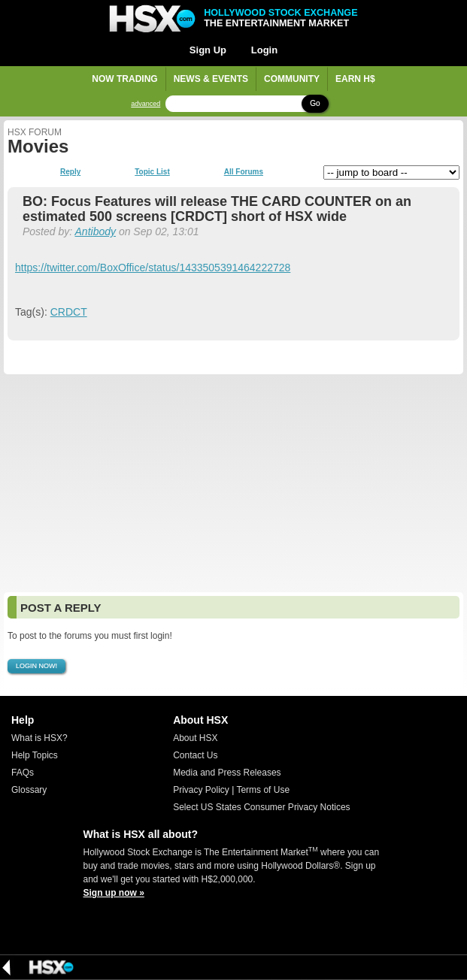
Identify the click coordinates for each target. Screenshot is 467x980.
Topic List (152, 172)
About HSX (195, 738)
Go (315, 103)
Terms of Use (263, 790)
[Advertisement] (233, 483)
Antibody (96, 231)
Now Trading (124, 79)
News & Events (211, 79)
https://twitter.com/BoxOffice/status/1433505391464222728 (153, 268)
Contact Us (195, 755)
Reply (70, 172)
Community (292, 79)
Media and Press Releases (227, 773)
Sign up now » (114, 893)
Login (264, 50)
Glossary (29, 790)
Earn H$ (355, 79)
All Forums (244, 172)
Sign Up (208, 50)
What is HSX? (39, 738)
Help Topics (35, 755)
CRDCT (69, 312)
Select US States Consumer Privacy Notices (261, 807)
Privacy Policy (201, 790)
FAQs (23, 773)
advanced (146, 104)
